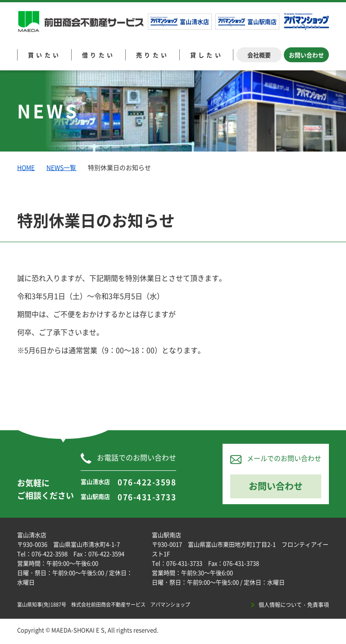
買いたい (45, 55)
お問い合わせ (306, 55)
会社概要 (259, 55)
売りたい (153, 55)
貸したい (207, 55)
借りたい (99, 55)
